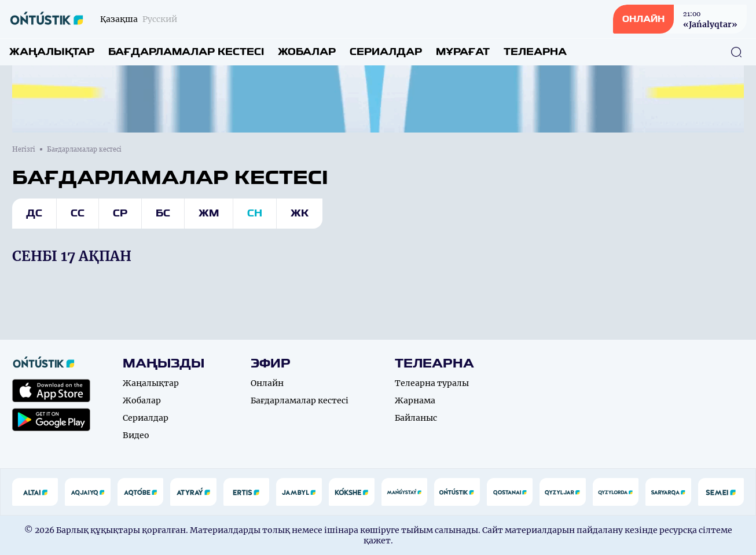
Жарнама (415, 400)
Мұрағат (463, 52)
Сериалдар (386, 52)
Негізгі (24, 149)
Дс (34, 213)
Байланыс (416, 418)
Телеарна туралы (432, 383)
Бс (163, 213)
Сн (255, 213)
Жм (209, 213)
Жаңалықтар (52, 52)
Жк (300, 213)
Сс (78, 213)
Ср (120, 213)
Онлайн (267, 383)
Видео (136, 435)
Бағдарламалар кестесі (186, 52)
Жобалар (307, 52)
